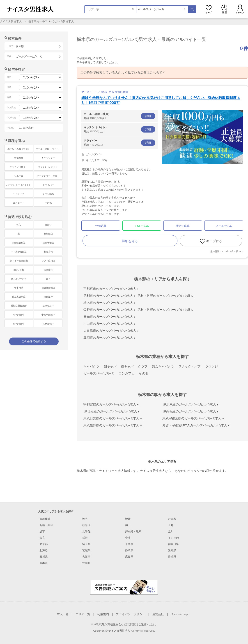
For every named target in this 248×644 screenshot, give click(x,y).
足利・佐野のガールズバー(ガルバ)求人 (165, 296)
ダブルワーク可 (19, 279)
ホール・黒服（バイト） (48, 149)
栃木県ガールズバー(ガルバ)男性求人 (51, 21)
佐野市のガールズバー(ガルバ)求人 (108, 310)
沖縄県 (86, 563)
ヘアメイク (19, 194)
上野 (171, 525)
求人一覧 (63, 614)
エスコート (19, 203)
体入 (19, 225)
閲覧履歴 (224, 9)
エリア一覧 (83, 614)
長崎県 (172, 557)
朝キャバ (110, 366)
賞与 (48, 279)
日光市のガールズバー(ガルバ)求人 (108, 317)
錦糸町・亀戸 (133, 531)
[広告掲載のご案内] (124, 587)
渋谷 (85, 519)
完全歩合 (28, 128)
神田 (128, 525)
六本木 (172, 519)
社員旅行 (48, 297)
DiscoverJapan (181, 614)
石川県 (44, 557)
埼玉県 (86, 544)
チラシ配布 (48, 194)
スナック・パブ (190, 366)
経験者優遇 (48, 243)
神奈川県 (173, 544)
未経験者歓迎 (19, 243)
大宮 (42, 538)
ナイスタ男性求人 (11, 21)
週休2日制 (19, 270)
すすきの (173, 538)
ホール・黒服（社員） (19, 149)
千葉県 (129, 544)
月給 (119, 116)
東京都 (44, 544)
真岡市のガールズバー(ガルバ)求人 (108, 338)
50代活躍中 (19, 324)
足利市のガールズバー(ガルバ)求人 (108, 296)
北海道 (44, 550)
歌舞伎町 (45, 519)
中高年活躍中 (48, 315)
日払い (48, 225)
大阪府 (86, 557)
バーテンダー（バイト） (19, 185)
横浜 (85, 538)
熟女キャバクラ (163, 366)
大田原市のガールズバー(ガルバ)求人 (110, 331)
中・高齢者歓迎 (19, 252)
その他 (144, 373)
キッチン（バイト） (48, 167)
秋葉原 (86, 525)
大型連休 (48, 270)
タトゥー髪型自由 (19, 261)
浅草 (42, 531)
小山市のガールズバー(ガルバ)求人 (108, 324)
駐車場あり (48, 306)
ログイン (240, 9)
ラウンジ (211, 366)
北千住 (86, 531)
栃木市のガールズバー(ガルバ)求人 (108, 303)
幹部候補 (19, 158)
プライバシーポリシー (131, 614)
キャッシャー (48, 158)
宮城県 (86, 550)
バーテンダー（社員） (48, 176)
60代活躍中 (48, 324)
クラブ (143, 366)
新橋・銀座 (46, 525)
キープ (209, 9)
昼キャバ (127, 366)
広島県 (129, 557)
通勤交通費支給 (19, 306)
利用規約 (103, 614)
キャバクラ (91, 366)
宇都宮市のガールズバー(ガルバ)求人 (110, 289)
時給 (119, 129)
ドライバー (48, 185)
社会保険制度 (48, 288)
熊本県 (44, 563)
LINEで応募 (142, 226)
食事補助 (19, 288)
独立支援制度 (19, 297)
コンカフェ (126, 373)
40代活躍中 (19, 315)
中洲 (128, 538)
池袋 (128, 519)
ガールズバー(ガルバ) (99, 373)
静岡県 (129, 550)
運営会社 (158, 614)
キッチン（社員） (19, 167)
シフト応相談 (48, 261)
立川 (171, 531)
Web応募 (101, 226)
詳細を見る (130, 241)
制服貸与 (48, 252)
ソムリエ (19, 176)
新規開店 (48, 234)
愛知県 (172, 550)
